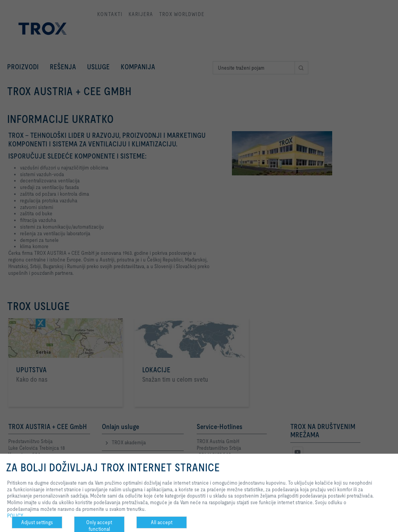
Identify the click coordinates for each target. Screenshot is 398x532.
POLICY (15, 516)
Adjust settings (37, 522)
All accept (162, 522)
